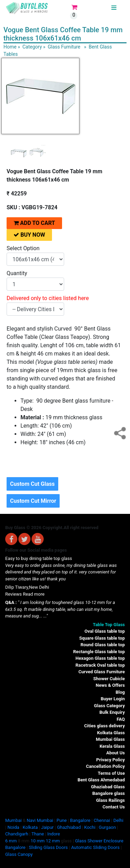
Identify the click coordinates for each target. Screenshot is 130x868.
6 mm (11, 841)
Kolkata (30, 827)
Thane (38, 834)
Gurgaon (107, 827)
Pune (62, 820)
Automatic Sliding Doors (95, 847)
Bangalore (80, 820)
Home (10, 47)
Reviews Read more (25, 594)
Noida (13, 827)
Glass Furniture (64, 47)
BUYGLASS (99, 8)
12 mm (53, 841)
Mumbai (13, 820)
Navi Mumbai (40, 820)
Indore (54, 834)
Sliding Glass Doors (48, 847)
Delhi (118, 820)
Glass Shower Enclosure (99, 841)
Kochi (90, 827)
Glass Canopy (19, 854)
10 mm (38, 841)
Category (32, 47)
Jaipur (47, 827)
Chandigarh (17, 834)
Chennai (102, 820)
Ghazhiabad (69, 827)
